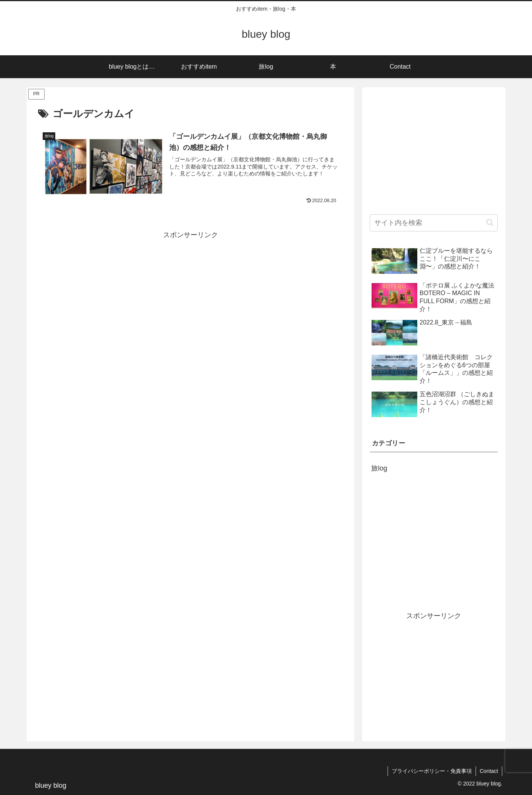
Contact (489, 771)
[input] (434, 223)
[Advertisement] (191, 295)
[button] (490, 222)
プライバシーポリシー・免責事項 (432, 771)
